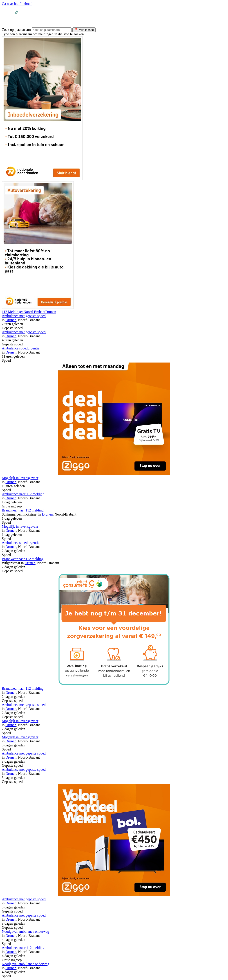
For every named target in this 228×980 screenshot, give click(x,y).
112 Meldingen (13, 312)
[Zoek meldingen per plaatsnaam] (52, 30)
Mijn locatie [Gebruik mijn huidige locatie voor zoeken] (84, 30)
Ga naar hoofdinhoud (17, 4)
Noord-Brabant (35, 312)
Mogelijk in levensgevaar (20, 478)
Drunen (51, 312)
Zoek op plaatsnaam (16, 30)
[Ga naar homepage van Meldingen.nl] (24, 18)
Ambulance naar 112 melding (23, 494)
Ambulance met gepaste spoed (24, 316)
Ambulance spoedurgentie (21, 348)
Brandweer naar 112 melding (23, 510)
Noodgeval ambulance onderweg (26, 932)
